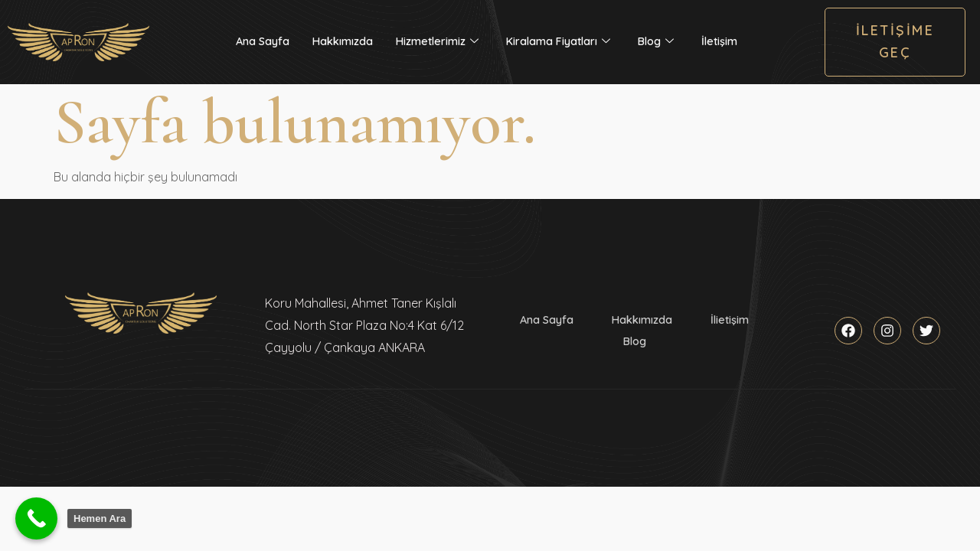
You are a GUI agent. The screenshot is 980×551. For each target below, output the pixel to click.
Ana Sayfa (263, 41)
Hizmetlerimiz (437, 42)
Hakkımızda (343, 41)
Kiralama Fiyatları (558, 42)
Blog (656, 42)
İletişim (719, 41)
